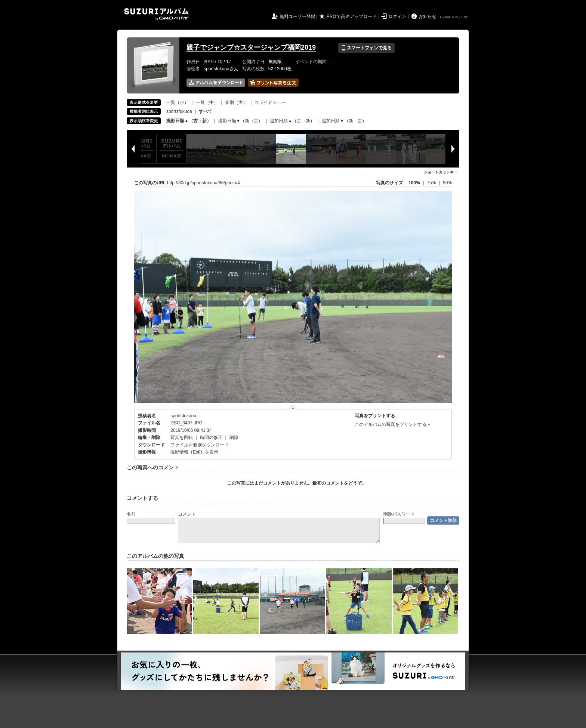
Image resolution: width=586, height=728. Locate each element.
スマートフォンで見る (366, 48)
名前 (131, 514)
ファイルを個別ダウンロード (200, 445)
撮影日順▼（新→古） (241, 121)
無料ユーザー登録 (297, 16)
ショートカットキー (441, 172)
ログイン (397, 16)
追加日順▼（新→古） (344, 121)
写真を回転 (182, 437)
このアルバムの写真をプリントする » (392, 424)
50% (447, 183)
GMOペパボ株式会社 (455, 17)
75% (432, 183)
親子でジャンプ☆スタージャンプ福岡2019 (251, 47)
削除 (234, 437)
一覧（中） (207, 102)
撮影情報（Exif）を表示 (194, 452)
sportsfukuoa (179, 111)
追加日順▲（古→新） (292, 121)
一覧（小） (178, 102)
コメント (187, 514)
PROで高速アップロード (352, 16)
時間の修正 (211, 437)
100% (414, 183)
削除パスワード (399, 514)
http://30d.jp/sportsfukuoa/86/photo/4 (203, 183)
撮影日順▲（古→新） (189, 121)
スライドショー (270, 102)
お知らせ (428, 16)
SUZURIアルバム (156, 14)
